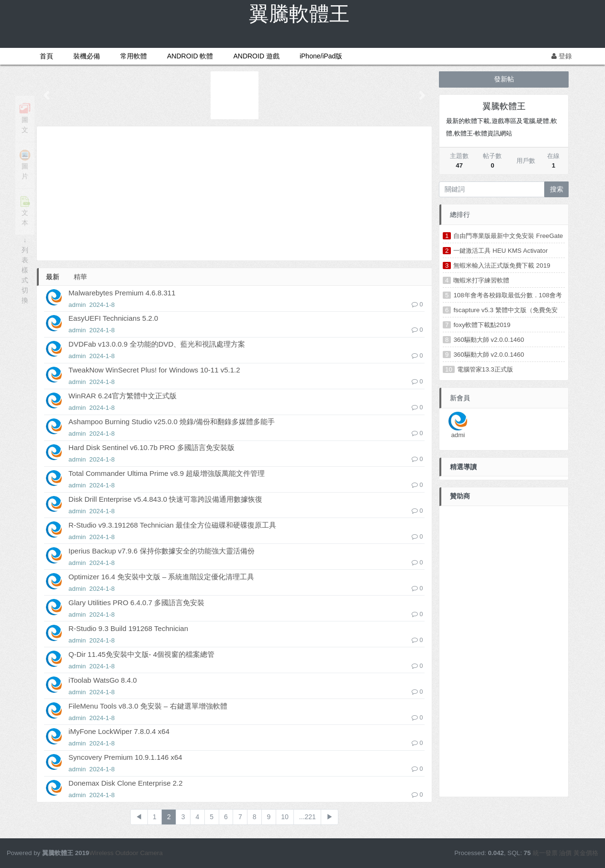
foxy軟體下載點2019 (482, 325)
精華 (80, 277)
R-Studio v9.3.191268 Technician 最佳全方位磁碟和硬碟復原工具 (172, 525)
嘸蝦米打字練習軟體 (481, 280)
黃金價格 (586, 853)
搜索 (557, 189)
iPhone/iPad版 (321, 56)
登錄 (562, 56)
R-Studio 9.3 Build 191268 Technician (128, 628)
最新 (53, 277)
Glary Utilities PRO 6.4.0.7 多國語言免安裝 (136, 603)
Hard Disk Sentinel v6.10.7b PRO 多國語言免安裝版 (151, 447)
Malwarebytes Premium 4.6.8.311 (122, 293)
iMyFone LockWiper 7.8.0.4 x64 (119, 731)
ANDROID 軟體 (190, 56)
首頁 (46, 56)
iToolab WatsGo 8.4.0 (103, 680)
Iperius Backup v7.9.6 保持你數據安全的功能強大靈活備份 (161, 551)
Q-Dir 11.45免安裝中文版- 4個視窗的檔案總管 (141, 654)
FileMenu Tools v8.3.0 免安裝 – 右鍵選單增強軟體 (148, 706)
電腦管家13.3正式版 (485, 369)
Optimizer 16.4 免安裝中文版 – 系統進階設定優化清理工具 (161, 577)
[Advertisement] (234, 193)
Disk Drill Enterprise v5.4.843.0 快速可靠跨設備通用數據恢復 (165, 499)
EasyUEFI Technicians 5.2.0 (113, 318)
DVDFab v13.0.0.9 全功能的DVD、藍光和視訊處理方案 (157, 344)
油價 (565, 853)
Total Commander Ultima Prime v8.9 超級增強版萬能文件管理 (167, 473)
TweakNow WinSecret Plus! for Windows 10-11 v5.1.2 (154, 370)
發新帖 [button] (504, 79)
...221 (308, 817)
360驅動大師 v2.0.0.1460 (488, 340)
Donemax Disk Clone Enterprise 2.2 (125, 783)
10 (285, 817)
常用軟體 (134, 56)
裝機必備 (87, 56)
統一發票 (545, 853)
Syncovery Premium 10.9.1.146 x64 (125, 757)
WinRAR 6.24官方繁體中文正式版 (123, 396)
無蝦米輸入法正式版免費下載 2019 (502, 265)
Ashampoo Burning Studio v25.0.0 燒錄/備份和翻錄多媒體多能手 (172, 422)
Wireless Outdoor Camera (126, 853)
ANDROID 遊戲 (256, 56)
